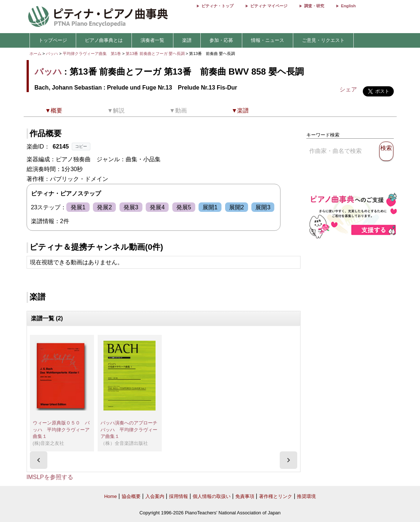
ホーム (36, 54)
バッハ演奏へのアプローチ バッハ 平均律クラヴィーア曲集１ (131, 430)
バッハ (52, 54)
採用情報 (178, 496)
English (348, 6)
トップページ (53, 40)
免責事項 (245, 496)
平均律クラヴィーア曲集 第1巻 (92, 54)
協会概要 (131, 496)
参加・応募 (221, 40)
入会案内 (155, 496)
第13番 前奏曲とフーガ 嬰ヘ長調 (155, 54)
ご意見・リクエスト (323, 40)
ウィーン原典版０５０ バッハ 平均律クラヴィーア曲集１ (61, 430)
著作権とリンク (276, 496)
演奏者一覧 (152, 40)
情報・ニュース (268, 40)
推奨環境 (306, 496)
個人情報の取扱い (212, 496)
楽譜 (187, 40)
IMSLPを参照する (50, 477)
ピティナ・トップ (217, 6)
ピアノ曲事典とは (104, 40)
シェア (348, 89)
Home (111, 496)
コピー (81, 146)
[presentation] (39, 460)
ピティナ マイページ (269, 6)
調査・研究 (314, 6)
